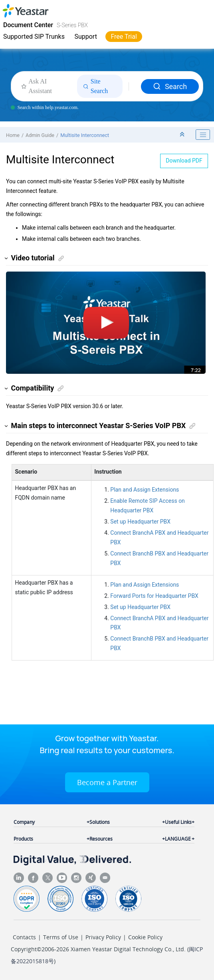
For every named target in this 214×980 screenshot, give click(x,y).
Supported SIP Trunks (34, 37)
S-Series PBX (72, 25)
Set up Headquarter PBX (140, 522)
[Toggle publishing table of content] (203, 135)
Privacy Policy (103, 937)
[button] (7, 258)
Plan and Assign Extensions (145, 490)
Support (85, 37)
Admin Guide (40, 135)
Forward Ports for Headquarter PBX (154, 596)
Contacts (24, 937)
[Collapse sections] (183, 135)
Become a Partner (107, 782)
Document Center (28, 25)
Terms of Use (61, 937)
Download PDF (184, 161)
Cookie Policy (145, 937)
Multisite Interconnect (85, 135)
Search (170, 86)
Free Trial (124, 37)
